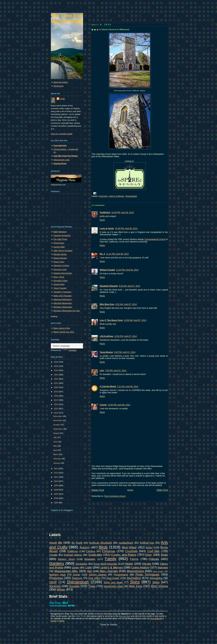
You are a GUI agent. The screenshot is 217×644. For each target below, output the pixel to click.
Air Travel (77, 543)
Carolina (91, 551)
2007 (56, 494)
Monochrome (135, 571)
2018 (56, 396)
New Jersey (158, 571)
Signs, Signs (59, 277)
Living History (140, 567)
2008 (56, 490)
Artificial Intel (147, 543)
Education (90, 559)
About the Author (61, 82)
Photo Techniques (147, 574)
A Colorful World (108, 387)
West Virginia (159, 586)
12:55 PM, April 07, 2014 (126, 336)
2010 (56, 481)
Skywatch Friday (61, 281)
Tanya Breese (106, 352)
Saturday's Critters (61, 265)
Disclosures (58, 86)
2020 (56, 387)
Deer (149, 555)
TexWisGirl (105, 213)
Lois (102, 371)
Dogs (164, 555)
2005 (56, 503)
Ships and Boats (113, 582)
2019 (56, 392)
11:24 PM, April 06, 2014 (127, 270)
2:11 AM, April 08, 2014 (128, 387)
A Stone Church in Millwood (114, 29)
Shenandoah (131, 196)
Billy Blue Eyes (107, 304)
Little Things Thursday (63, 251)
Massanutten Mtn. (66, 571)
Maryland (163, 568)
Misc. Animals (109, 571)
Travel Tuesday (60, 288)
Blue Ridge (129, 547)
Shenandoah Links (61, 160)
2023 (56, 375)
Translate (69, 350)
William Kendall (107, 270)
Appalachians (126, 543)
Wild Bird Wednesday (63, 303)
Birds (103, 547)
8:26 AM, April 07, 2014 (130, 286)
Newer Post (98, 490)
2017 (56, 400)
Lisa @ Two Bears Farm (111, 320)
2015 (56, 409)
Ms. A (102, 254)
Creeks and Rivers (124, 555)
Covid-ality (95, 555)
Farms (134, 559)
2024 (56, 370)
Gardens (57, 563)
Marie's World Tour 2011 (64, 332)
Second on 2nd (60, 269)
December (58, 416)
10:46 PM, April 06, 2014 (122, 213)
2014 (56, 413)
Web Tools (136, 586)
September (58, 429)
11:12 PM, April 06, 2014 (117, 254)
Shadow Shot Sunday (63, 273)
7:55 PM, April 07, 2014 (116, 371)
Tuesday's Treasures (62, 292)
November (58, 420)
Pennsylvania (121, 575)
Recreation (134, 578)
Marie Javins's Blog (62, 328)
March (56, 454)
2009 (56, 485)
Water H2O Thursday (62, 296)
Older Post (162, 490)
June (56, 442)
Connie (103, 405)
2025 (56, 366)
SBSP (53, 582)
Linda (62, 99)
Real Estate (113, 578)
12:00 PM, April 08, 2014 (119, 405)
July (55, 437)
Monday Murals (60, 254)
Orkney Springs (98, 575)
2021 (56, 383)
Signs (135, 582)
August (57, 433)
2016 (56, 404)
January (57, 463)
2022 (56, 379)
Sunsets (74, 586)
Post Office (94, 578)
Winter (61, 590)
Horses (147, 564)
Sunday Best (59, 284)
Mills (90, 571)
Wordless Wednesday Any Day (67, 311)
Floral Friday (59, 243)
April (55, 450)
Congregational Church (155, 239)
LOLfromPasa (106, 336)
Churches (103, 196)
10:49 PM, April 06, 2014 (126, 228)
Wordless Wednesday (63, 307)
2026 (56, 362)
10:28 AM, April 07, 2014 (135, 320)
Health (129, 564)
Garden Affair (59, 247)
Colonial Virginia (73, 555)
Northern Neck (57, 575)
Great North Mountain (105, 564)
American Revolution (100, 543)
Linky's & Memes (116, 196)
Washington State (114, 586)
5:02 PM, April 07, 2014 (125, 352)
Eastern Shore (67, 559)
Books (149, 548)
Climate (53, 555)
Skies (156, 582)
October (57, 425)
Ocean (76, 575)
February (57, 459)
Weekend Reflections (63, 299)
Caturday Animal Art (62, 235)
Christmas (109, 551)
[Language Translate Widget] (68, 346)
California (73, 551)
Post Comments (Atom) (115, 496)
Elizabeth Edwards (109, 286)
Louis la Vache (107, 228)
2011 (56, 477)
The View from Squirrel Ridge (67, 18)
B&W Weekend (60, 232)
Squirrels (55, 586)
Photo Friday (59, 262)
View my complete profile (62, 134)
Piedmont (77, 578)
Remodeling (156, 578)
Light (89, 567)
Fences (154, 559)
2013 (56, 468)
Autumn (85, 547)
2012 (56, 473)
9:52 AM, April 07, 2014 (126, 304)
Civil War (153, 551)
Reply (102, 220)
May (55, 446)
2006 (56, 498)
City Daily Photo (60, 239)
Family (111, 559)
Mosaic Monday (60, 258)
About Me (56, 543)
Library (76, 568)
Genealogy (82, 564)
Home (130, 490)
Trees (92, 586)
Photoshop (56, 578)
